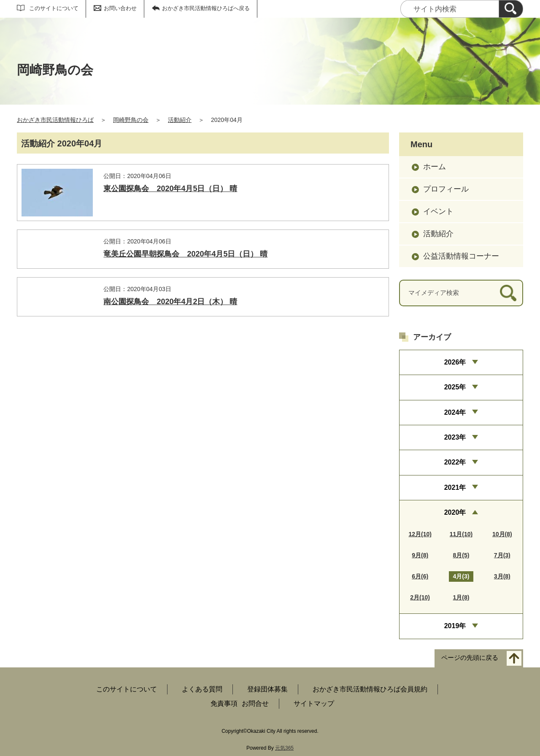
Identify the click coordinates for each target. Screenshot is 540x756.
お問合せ (255, 703)
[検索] (511, 9)
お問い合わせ (120, 8)
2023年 (455, 437)
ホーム (435, 167)
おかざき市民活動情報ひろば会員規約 (370, 689)
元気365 (284, 748)
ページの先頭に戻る (470, 657)
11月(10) (461, 534)
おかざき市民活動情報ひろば (55, 120)
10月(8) (502, 534)
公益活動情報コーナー (461, 256)
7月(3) (502, 555)
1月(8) (461, 597)
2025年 (455, 387)
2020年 (455, 512)
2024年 (455, 412)
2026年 (455, 362)
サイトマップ (314, 703)
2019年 (455, 626)
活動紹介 (180, 120)
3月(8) (502, 576)
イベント (438, 211)
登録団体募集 (267, 689)
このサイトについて (54, 8)
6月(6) (420, 576)
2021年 (455, 487)
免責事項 (224, 703)
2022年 (455, 462)
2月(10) (420, 597)
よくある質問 (202, 689)
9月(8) (420, 555)
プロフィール (446, 189)
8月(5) (461, 555)
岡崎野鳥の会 (131, 120)
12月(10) (420, 534)
